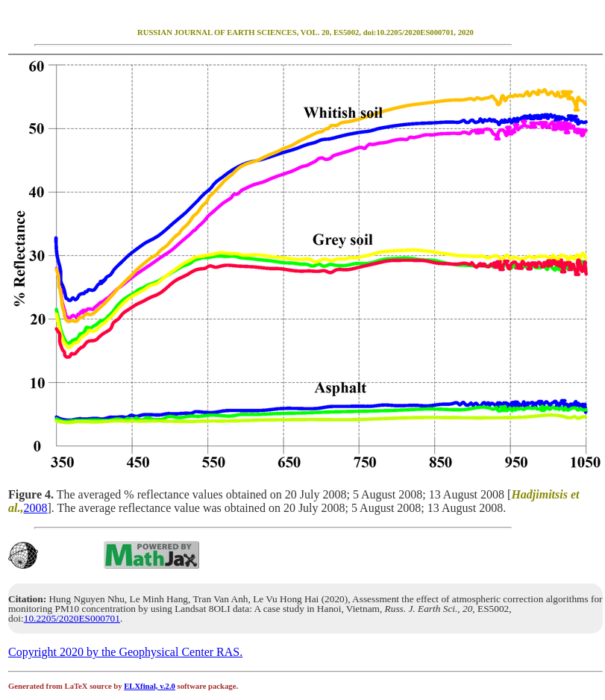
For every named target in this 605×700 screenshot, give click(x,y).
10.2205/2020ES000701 (72, 618)
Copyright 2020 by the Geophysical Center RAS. (125, 652)
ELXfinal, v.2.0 (150, 686)
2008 (35, 508)
